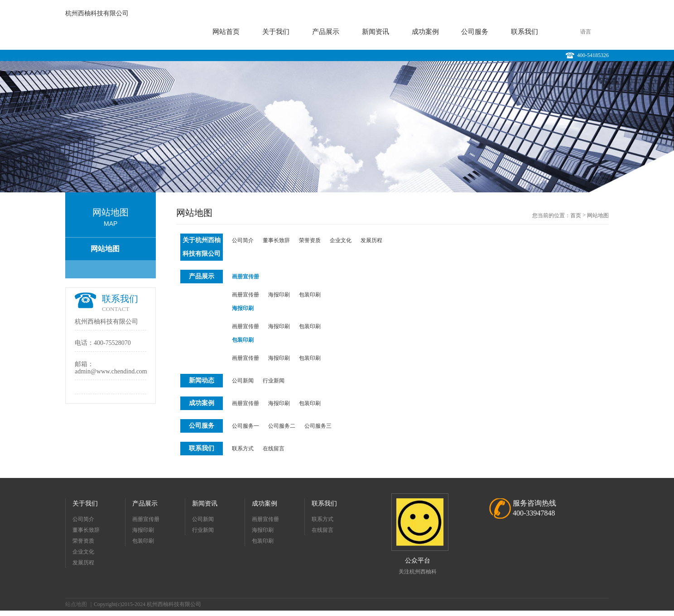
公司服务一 (246, 426)
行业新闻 (274, 381)
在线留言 (274, 449)
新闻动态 (202, 380)
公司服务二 (282, 426)
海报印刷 (279, 295)
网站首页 (226, 32)
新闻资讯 (376, 32)
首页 (576, 215)
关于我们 (276, 32)
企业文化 (341, 240)
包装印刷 (310, 295)
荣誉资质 (310, 240)
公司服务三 (318, 426)
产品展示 (326, 32)
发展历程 (371, 240)
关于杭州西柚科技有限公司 (202, 247)
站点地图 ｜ (79, 604)
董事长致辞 (276, 240)
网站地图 (105, 249)
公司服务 (475, 32)
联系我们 (525, 32)
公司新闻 (243, 381)
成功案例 (425, 32)
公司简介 (243, 240)
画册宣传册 (246, 277)
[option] (337, 127)
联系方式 (243, 449)
